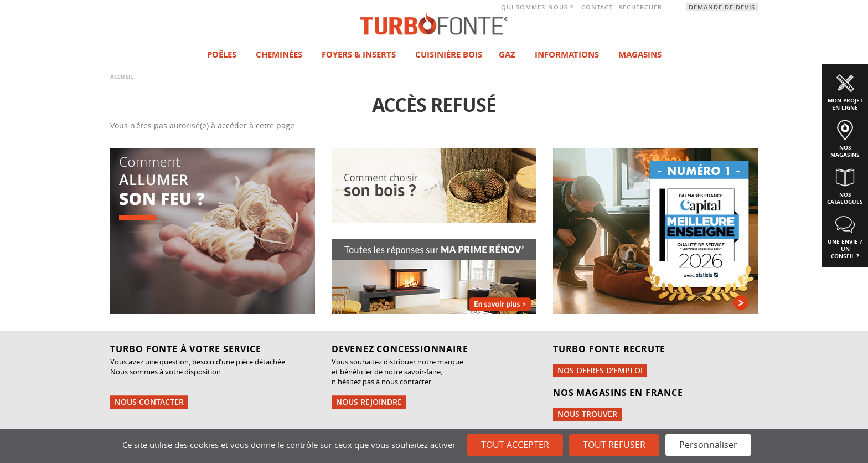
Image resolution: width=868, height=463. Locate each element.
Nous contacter (149, 402)
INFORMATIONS (567, 55)
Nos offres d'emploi (600, 370)
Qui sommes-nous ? (537, 7)
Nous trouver (587, 414)
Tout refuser (614, 445)
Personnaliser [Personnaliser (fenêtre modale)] (708, 445)
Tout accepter (515, 445)
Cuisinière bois (449, 55)
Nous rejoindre (369, 402)
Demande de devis (722, 7)
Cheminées (279, 55)
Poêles (222, 55)
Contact (597, 7)
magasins (640, 55)
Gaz (507, 55)
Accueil (122, 76)
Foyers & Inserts (359, 55)
